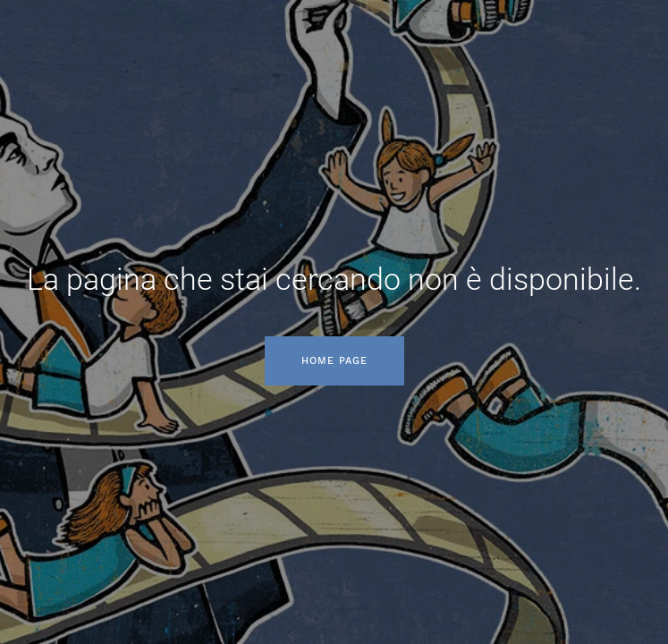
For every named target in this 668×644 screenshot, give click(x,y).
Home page (334, 361)
